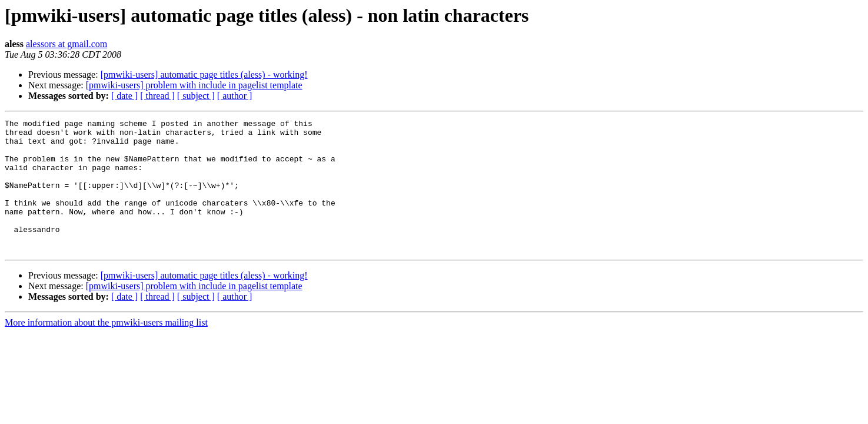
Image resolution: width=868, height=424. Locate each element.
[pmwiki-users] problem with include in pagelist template (194, 85)
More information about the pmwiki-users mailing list (106, 349)
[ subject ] (196, 96)
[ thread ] (157, 96)
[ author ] (235, 96)
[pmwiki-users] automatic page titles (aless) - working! (204, 74)
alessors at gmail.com (66, 44)
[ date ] (124, 96)
